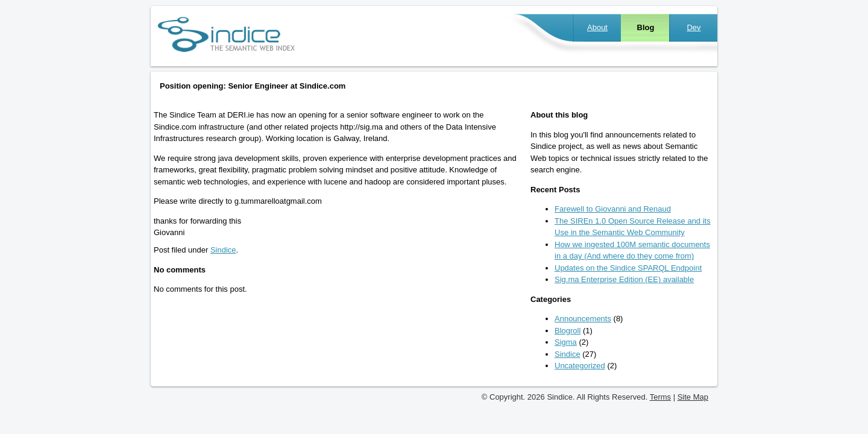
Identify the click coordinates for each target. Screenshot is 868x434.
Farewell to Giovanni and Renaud (613, 209)
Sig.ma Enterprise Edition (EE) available (624, 279)
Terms (660, 397)
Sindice (223, 250)
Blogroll (568, 331)
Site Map (693, 397)
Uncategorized (580, 366)
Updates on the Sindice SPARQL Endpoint (628, 268)
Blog (646, 27)
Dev (693, 27)
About (597, 27)
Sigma (566, 342)
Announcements (583, 319)
